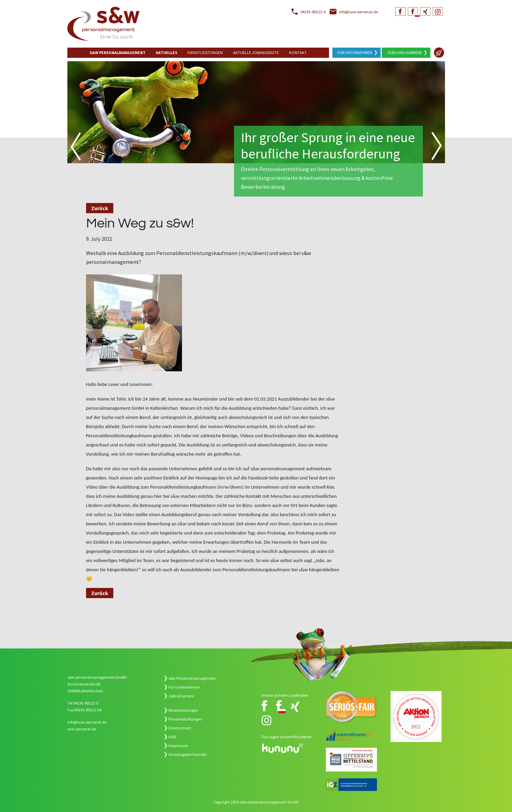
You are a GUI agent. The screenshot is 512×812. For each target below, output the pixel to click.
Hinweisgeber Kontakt (187, 754)
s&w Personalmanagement (192, 678)
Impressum (178, 746)
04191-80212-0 (313, 12)
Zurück (100, 208)
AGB (172, 737)
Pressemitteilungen (185, 719)
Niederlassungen (183, 710)
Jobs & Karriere (181, 696)
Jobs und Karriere (404, 53)
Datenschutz (180, 728)
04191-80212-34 (88, 710)
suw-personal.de (82, 729)
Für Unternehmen (355, 53)
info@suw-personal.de (358, 12)
